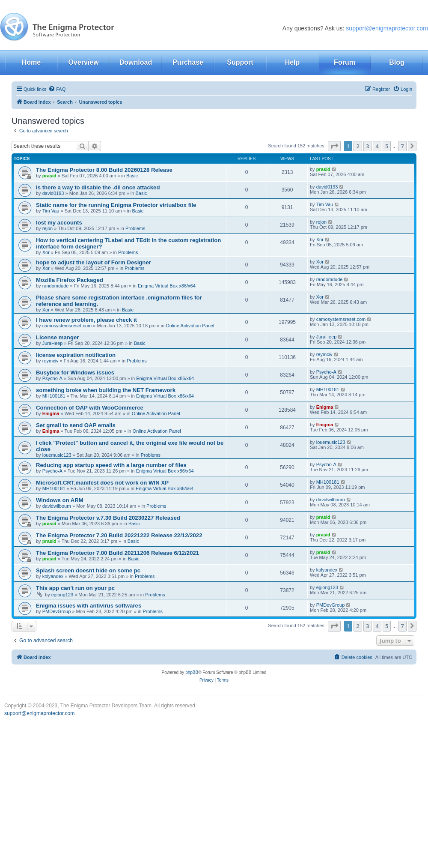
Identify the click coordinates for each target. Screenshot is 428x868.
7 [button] (403, 146)
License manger (57, 337)
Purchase (188, 62)
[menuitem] (57, 89)
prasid (49, 176)
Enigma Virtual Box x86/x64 (167, 286)
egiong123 (62, 595)
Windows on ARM (60, 500)
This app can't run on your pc (75, 588)
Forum (345, 62)
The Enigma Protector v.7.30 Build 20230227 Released (108, 518)
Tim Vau (51, 211)
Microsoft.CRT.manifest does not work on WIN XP (102, 483)
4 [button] (377, 146)
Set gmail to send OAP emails (76, 425)
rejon (48, 228)
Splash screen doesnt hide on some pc (88, 570)
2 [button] (358, 146)
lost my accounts (59, 223)
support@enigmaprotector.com (387, 28)
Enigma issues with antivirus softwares (89, 606)
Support (240, 62)
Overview (83, 62)
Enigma (51, 413)
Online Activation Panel (190, 326)
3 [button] (367, 146)
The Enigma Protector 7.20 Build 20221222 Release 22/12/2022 (119, 535)
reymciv (51, 361)
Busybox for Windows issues (75, 373)
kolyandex (53, 576)
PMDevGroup (57, 611)
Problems (135, 228)
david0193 (53, 193)
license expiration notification (76, 355)
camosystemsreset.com (67, 326)
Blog (397, 62)
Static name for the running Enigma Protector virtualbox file (116, 205)
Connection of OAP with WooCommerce (90, 408)
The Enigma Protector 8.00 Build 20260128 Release (104, 170)
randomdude (56, 286)
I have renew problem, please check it (86, 320)
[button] (334, 146)
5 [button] (387, 146)
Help (293, 62)
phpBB (192, 672)
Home (31, 62)
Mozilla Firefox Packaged (70, 280)
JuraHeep (53, 343)
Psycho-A (52, 378)
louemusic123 (57, 455)
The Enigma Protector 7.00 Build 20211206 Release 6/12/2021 (117, 553)
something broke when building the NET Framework (106, 390)
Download (136, 62)
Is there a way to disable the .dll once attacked (98, 187)
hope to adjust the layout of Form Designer (94, 262)
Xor (46, 252)
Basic (132, 176)
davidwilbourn (57, 506)
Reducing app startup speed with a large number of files (111, 465)
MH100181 (54, 396)
